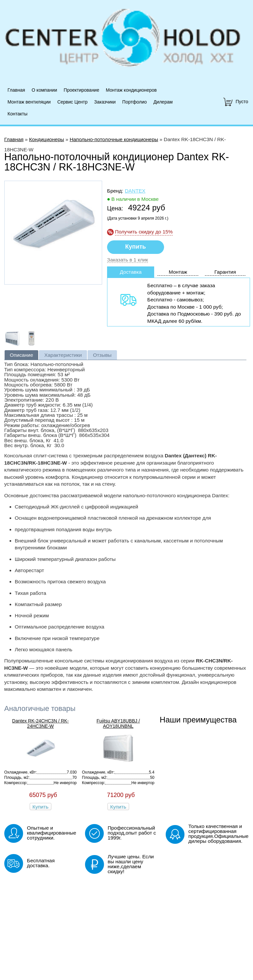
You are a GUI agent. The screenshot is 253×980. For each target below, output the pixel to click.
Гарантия (225, 272)
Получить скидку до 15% (144, 232)
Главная (16, 90)
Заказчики (105, 102)
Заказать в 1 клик (127, 260)
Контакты (17, 114)
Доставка (131, 272)
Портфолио (135, 102)
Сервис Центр (72, 102)
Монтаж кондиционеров (131, 90)
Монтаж (178, 272)
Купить (41, 807)
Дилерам (163, 102)
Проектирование (81, 90)
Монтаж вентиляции (29, 102)
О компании (44, 90)
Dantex (135, 191)
